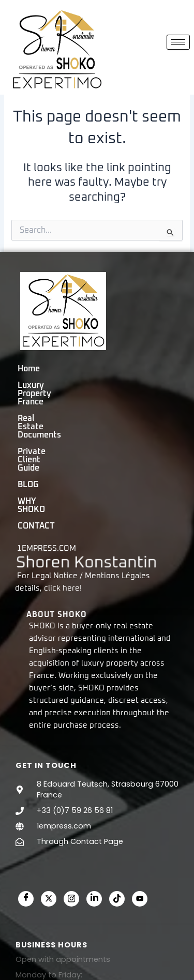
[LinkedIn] (94, 800)
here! (72, 490)
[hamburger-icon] (178, 42)
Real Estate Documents (63, 394)
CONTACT (100, 427)
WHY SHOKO (42, 427)
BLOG (120, 411)
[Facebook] (26, 800)
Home (29, 378)
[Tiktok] (117, 800)
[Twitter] (49, 800)
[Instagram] (71, 800)
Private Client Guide (56, 411)
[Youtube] (140, 800)
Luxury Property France (100, 378)
